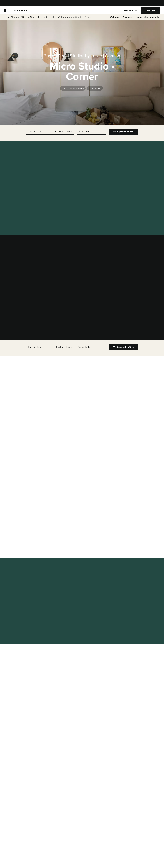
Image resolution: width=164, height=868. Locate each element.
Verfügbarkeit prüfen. (124, 132)
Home (7, 21)
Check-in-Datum (35, 132)
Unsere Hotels (20, 12)
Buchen (151, 12)
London (16, 21)
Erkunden (128, 21)
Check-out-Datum (64, 132)
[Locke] (82, 12)
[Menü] (5, 12)
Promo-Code (84, 132)
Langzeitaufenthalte (148, 21)
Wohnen (62, 21)
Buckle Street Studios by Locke (39, 21)
